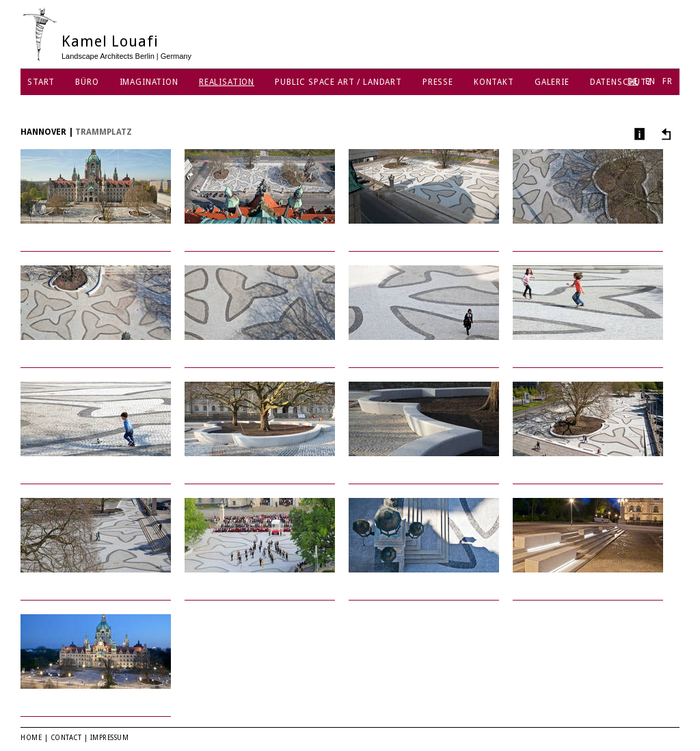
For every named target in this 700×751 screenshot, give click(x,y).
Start (41, 82)
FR (668, 81)
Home (31, 738)
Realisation (227, 82)
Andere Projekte (664, 134)
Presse (438, 82)
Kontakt (494, 82)
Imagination (149, 82)
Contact (66, 738)
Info (638, 134)
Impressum (110, 738)
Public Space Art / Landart (338, 82)
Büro (87, 82)
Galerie (552, 82)
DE (633, 81)
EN (651, 81)
